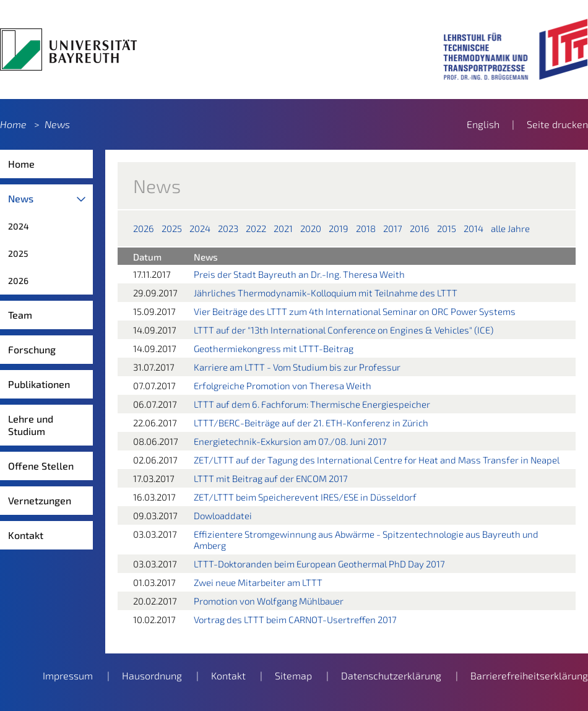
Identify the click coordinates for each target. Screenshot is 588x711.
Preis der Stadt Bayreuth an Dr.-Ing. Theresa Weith (299, 274)
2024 (19, 226)
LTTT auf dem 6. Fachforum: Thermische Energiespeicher (312, 404)
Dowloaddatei (223, 515)
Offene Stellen (41, 466)
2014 (473, 228)
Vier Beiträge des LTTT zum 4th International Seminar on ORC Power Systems (355, 311)
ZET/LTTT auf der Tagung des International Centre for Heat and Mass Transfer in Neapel (377, 460)
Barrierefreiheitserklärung (529, 675)
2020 (311, 228)
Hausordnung (152, 675)
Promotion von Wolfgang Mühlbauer (269, 601)
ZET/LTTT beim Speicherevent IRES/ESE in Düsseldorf (305, 497)
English (483, 124)
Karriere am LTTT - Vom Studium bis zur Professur (297, 367)
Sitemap (293, 675)
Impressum (68, 675)
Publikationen (39, 384)
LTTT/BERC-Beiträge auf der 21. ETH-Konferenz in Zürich (311, 423)
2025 (18, 253)
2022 (256, 228)
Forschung (32, 349)
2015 (447, 228)
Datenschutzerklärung (391, 675)
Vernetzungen (40, 500)
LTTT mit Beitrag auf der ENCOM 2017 (271, 478)
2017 (393, 228)
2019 (339, 228)
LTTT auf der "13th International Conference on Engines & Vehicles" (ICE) (344, 330)
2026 (18, 281)
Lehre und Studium (31, 425)
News (57, 124)
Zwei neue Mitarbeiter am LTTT (258, 582)
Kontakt (26, 535)
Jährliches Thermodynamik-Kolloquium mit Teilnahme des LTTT (326, 293)
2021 (283, 228)
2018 (366, 228)
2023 (228, 228)
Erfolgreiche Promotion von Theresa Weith (283, 386)
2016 (420, 228)
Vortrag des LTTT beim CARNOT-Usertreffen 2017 (295, 619)
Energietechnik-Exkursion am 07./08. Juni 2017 (290, 441)
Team (20, 315)
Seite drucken (557, 124)
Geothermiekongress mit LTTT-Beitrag (274, 348)
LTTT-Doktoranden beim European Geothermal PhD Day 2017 (319, 564)
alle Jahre (510, 228)
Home (13, 124)
